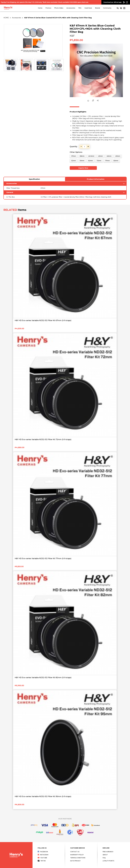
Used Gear (88, 8)
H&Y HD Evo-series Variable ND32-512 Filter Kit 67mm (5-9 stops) (43, 320)
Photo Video (59, 8)
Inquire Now (83, 168)
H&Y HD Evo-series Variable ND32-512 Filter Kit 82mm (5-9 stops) (43, 678)
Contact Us (75, 852)
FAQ (104, 858)
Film (80, 8)
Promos (48, 8)
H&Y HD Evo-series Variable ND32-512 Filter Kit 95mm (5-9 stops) (43, 796)
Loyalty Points (108, 861)
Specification (34, 179)
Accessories (71, 8)
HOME (6, 18)
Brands (98, 8)
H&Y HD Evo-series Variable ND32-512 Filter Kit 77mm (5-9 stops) (43, 559)
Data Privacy (75, 861)
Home (40, 8)
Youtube (42, 858)
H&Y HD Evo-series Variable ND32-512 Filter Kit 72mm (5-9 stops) (43, 439)
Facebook (43, 852)
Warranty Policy (77, 855)
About (105, 855)
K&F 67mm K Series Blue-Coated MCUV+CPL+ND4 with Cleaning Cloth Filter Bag (58, 18)
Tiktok (42, 861)
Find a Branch (108, 852)
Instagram (43, 855)
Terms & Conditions (78, 858)
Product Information (96, 179)
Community (107, 8)
